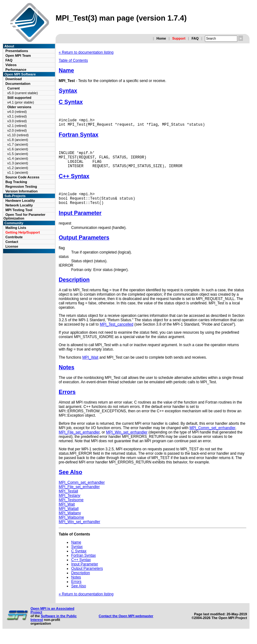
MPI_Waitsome (71, 526)
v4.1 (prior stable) (21, 102)
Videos (11, 65)
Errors (67, 400)
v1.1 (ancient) (18, 172)
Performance (16, 70)
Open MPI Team (18, 56)
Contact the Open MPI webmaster (126, 624)
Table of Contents (73, 61)
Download (14, 79)
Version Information (21, 191)
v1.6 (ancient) (18, 149)
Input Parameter (80, 221)
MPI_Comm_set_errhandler (213, 436)
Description (74, 288)
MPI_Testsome (71, 508)
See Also (70, 481)
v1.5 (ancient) (18, 154)
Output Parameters (84, 246)
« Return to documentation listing (86, 52)
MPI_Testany (69, 504)
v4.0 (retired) (17, 112)
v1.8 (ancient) (18, 140)
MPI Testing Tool (19, 210)
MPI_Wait (90, 366)
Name (66, 70)
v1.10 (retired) (18, 135)
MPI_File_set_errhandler (79, 441)
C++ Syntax (74, 182)
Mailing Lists (16, 228)
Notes (67, 376)
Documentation (18, 84)
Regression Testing (21, 186)
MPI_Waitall (69, 517)
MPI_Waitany (70, 521)
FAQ (195, 38)
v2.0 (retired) (17, 130)
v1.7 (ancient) (18, 144)
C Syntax (71, 102)
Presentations (17, 51)
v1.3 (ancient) (18, 163)
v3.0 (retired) (17, 121)
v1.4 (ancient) (18, 158)
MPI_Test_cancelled (116, 333)
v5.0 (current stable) (22, 93)
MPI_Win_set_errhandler (127, 441)
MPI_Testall (68, 500)
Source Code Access (22, 177)
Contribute (14, 237)
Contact (12, 242)
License (12, 246)
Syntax (68, 91)
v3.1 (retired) (17, 116)
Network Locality (19, 205)
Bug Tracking (16, 182)
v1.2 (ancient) (18, 168)
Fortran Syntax (79, 137)
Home (161, 38)
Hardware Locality (20, 201)
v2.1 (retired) (17, 126)
